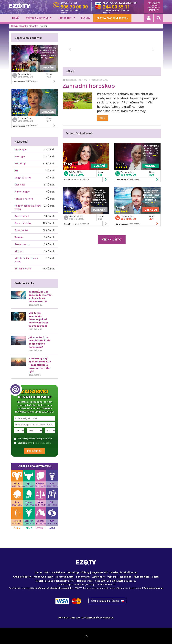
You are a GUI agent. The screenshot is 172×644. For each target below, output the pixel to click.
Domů (16, 18)
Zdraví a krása (23, 269)
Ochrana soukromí (153, 588)
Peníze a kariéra (24, 199)
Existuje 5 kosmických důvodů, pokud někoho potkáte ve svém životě (38, 319)
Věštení (19, 251)
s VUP (30, 443)
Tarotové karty (64, 577)
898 (100, 175)
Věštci (156, 577)
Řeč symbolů (22, 216)
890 (100, 219)
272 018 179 (154, 10)
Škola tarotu (22, 244)
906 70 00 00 (77, 175)
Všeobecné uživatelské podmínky (55, 588)
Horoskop (65, 18)
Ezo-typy (83, 80)
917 (49, 121)
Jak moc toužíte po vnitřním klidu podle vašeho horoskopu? (40, 342)
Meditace (20, 185)
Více (102, 118)
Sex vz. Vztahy (23, 223)
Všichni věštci (112, 239)
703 (49, 77)
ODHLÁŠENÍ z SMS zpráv (124, 581)
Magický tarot (23, 178)
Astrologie (21, 149)
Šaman (19, 237)
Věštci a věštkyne (37, 18)
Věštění (112, 577)
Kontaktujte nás (44, 581)
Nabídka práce (85, 581)
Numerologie (22, 192)
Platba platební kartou (112, 18)
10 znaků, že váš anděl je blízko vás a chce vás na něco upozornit (40, 297)
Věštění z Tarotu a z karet (26, 260)
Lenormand (83, 577)
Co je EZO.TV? (100, 572)
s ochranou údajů (43, 443)
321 (152, 219)
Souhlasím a (32, 443)
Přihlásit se (35, 451)
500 (152, 175)
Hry (17, 170)
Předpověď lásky (43, 577)
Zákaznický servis (65, 581)
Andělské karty (22, 577)
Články (86, 18)
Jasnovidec (125, 577)
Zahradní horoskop (89, 86)
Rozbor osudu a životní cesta (28, 207)
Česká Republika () (107, 601)
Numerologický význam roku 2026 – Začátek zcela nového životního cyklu (40, 365)
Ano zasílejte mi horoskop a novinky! (33, 439)
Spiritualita (21, 230)
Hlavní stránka (20, 26)
